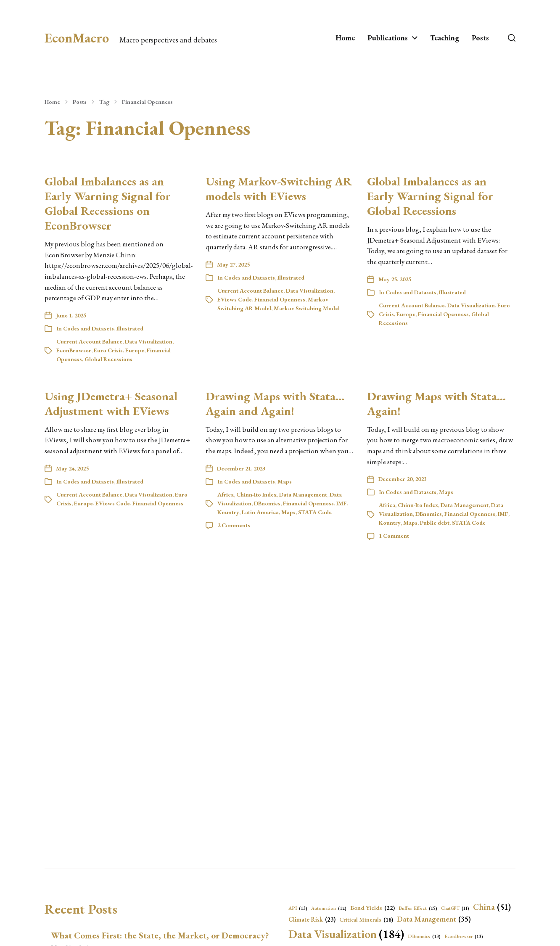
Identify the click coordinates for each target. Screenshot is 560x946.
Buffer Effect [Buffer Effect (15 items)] (418, 908)
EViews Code (235, 299)
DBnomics (267, 503)
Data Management (303, 494)
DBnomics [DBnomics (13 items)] (424, 936)
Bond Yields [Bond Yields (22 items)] (372, 908)
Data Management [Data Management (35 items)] (434, 919)
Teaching (445, 38)
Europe (135, 350)
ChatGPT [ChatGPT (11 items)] (455, 908)
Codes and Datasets (88, 328)
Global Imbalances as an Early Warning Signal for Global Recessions (430, 196)
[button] (512, 38)
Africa (226, 494)
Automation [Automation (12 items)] (329, 908)
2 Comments (234, 525)
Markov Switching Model (307, 308)
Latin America (260, 512)
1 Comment (394, 536)
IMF (342, 503)
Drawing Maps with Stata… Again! (436, 403)
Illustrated (130, 328)
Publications (388, 38)
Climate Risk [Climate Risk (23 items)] (312, 920)
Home (345, 38)
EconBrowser (74, 350)
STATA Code (315, 512)
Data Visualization (149, 341)
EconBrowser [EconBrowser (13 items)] (464, 936)
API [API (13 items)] (298, 908)
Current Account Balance (89, 341)
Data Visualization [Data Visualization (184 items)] (346, 934)
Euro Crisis (108, 350)
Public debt (435, 523)
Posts (480, 38)
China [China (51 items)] (492, 907)
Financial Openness (147, 102)
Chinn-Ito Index (256, 494)
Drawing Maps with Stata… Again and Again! (275, 403)
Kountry (228, 512)
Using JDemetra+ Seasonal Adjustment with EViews (111, 403)
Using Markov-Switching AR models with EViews (279, 189)
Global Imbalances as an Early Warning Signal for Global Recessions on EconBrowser (108, 203)
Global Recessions (108, 359)
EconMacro (77, 38)
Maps (285, 481)
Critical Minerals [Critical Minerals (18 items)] (366, 920)
